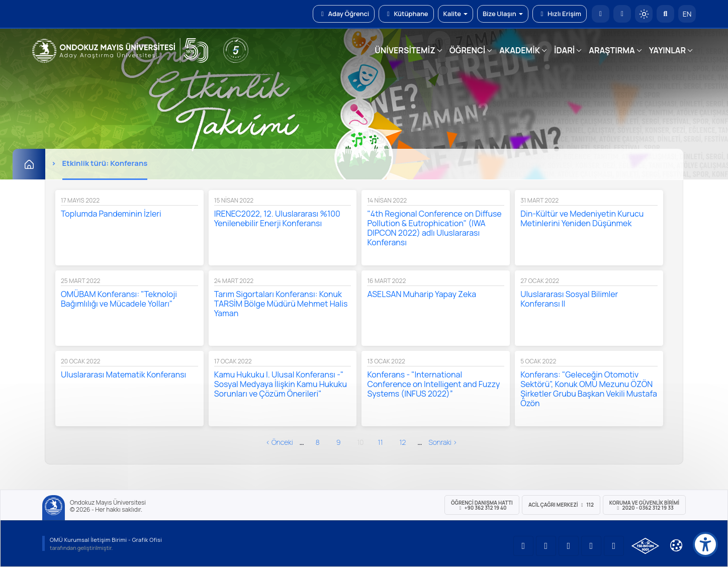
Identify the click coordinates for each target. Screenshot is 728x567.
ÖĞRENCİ (467, 50)
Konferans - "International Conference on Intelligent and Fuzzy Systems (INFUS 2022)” (433, 384)
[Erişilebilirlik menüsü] (705, 544)
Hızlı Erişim (560, 14)
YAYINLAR (667, 50)
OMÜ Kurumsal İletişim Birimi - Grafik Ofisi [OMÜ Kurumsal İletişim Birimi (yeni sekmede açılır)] (106, 540)
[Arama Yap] (665, 14)
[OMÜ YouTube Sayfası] (523, 546)
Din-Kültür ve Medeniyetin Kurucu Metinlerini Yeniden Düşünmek (582, 218)
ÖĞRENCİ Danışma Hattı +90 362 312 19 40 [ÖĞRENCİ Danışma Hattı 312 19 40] (482, 505)
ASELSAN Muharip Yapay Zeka (422, 294)
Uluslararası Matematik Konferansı (123, 374)
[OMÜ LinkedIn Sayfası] (546, 546)
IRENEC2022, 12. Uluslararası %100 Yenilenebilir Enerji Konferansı (277, 218)
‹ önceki (280, 442)
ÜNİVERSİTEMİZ (405, 50)
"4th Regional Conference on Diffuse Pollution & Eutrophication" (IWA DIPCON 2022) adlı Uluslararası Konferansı (434, 228)
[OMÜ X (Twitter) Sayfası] (591, 546)
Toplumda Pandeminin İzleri (111, 214)
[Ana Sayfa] (29, 164)
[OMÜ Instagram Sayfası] (569, 546)
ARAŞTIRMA (612, 50)
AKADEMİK (520, 50)
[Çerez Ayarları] (676, 545)
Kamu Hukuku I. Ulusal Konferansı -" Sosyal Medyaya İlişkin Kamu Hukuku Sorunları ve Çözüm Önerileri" (281, 384)
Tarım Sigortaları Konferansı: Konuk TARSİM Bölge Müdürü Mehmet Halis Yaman (281, 304)
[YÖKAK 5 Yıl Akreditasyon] (236, 50)
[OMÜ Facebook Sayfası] (614, 546)
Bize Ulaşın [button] (503, 14)
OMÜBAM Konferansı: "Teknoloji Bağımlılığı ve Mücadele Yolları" (119, 299)
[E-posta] (622, 14)
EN (687, 14)
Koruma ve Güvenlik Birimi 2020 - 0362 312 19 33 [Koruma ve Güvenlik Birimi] (644, 505)
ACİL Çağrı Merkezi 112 (561, 505)
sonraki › (443, 442)
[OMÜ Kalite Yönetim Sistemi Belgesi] (645, 546)
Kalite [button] (456, 14)
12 (402, 442)
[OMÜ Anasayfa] (601, 14)
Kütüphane (406, 14)
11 (380, 442)
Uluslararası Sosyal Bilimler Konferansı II (569, 299)
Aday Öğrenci (344, 14)
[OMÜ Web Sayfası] (120, 51)
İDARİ (564, 50)
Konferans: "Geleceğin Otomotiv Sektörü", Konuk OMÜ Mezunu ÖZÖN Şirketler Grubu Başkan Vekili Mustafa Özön (589, 389)
